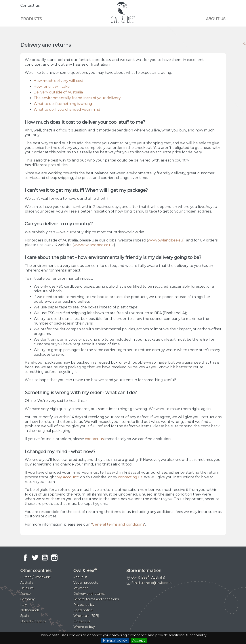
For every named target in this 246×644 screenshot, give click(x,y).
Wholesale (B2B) (86, 616)
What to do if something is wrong (63, 104)
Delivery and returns (89, 594)
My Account (67, 477)
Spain (25, 616)
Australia (27, 583)
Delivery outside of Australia (58, 92)
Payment (81, 588)
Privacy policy (115, 640)
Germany (28, 599)
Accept (139, 640)
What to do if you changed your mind (67, 109)
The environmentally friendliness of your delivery (77, 98)
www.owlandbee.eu (166, 240)
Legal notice (83, 610)
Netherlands (30, 610)
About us (216, 19)
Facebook (25, 558)
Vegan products (86, 583)
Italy (24, 605)
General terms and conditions (118, 524)
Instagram (54, 558)
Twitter (35, 558)
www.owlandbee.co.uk (94, 245)
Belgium (27, 588)
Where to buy (84, 627)
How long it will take (52, 86)
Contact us (30, 5)
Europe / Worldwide (36, 577)
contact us (94, 439)
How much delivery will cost (58, 81)
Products (31, 19)
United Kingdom (33, 621)
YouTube (45, 558)
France (26, 594)
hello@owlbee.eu (159, 583)
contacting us (130, 477)
